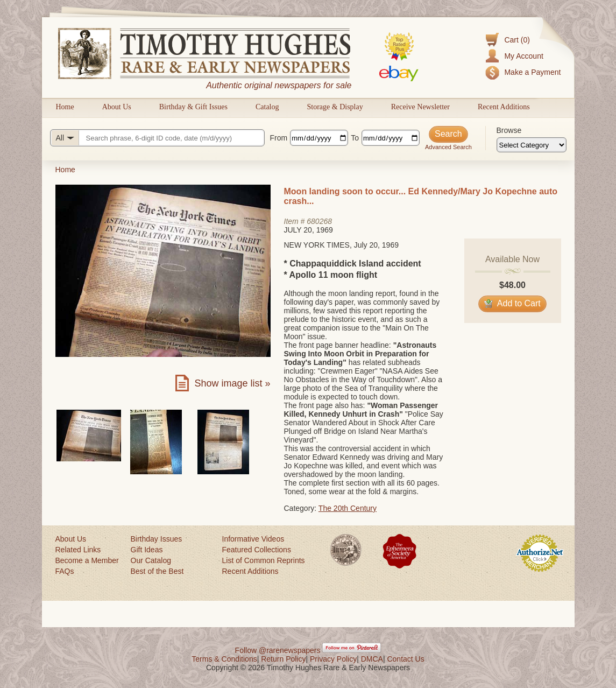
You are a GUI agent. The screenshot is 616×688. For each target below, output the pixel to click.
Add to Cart (512, 303)
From (279, 138)
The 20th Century (348, 508)
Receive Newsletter (420, 107)
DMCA (372, 659)
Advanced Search (448, 147)
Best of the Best (157, 571)
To (355, 138)
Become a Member (87, 560)
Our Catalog (151, 560)
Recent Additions (504, 107)
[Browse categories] (532, 145)
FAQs (65, 571)
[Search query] (157, 138)
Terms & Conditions (224, 659)
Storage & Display (335, 107)
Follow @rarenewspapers (278, 650)
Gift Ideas (147, 550)
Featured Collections (257, 550)
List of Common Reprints (264, 560)
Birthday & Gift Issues (193, 107)
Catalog (267, 107)
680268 (319, 221)
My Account (523, 56)
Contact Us (405, 659)
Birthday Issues (157, 539)
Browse (509, 130)
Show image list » (232, 383)
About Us (117, 107)
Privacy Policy (333, 659)
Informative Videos (253, 539)
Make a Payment (532, 72)
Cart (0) (517, 40)
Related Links (78, 550)
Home (65, 107)
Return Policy (283, 659)
